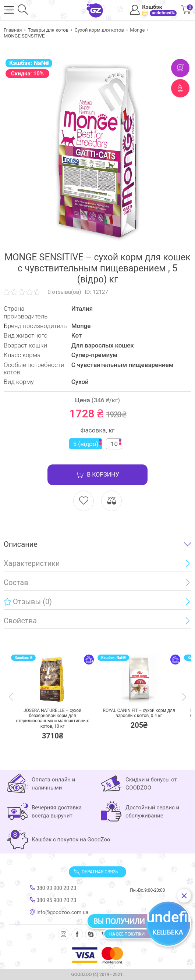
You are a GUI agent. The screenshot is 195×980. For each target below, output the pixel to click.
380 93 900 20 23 (53, 888)
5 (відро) (88, 443)
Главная (13, 30)
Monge (137, 30)
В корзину (97, 475)
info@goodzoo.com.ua (59, 912)
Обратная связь (96, 872)
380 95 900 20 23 (53, 900)
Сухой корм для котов (99, 30)
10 (116, 443)
